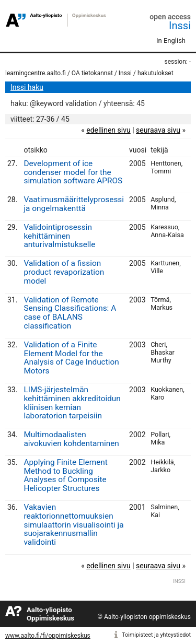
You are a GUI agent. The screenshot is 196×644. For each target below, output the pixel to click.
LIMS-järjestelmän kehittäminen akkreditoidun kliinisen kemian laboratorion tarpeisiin (72, 403)
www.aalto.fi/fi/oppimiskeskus (48, 636)
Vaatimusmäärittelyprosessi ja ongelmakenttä (74, 204)
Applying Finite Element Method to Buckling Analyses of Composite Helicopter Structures (65, 475)
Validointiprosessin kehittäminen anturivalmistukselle (59, 236)
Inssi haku (27, 87)
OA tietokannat (92, 73)
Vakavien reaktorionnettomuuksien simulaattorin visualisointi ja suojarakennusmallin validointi (73, 525)
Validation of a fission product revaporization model (64, 272)
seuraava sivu (158, 130)
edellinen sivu (108, 130)
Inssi (180, 26)
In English (171, 40)
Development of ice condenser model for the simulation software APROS (73, 172)
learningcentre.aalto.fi (36, 73)
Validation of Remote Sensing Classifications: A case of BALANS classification (70, 313)
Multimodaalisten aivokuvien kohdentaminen (71, 439)
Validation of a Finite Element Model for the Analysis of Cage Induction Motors (71, 358)
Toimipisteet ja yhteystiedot (156, 635)
